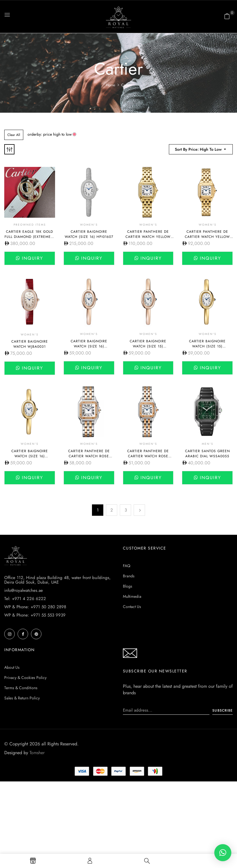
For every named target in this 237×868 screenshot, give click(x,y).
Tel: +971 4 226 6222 (25, 599)
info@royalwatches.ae (24, 590)
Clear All (14, 135)
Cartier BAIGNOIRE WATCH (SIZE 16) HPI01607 (89, 234)
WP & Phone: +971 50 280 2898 (35, 607)
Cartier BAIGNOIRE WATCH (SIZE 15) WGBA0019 (148, 346)
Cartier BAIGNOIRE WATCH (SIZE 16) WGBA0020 (89, 346)
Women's (89, 225)
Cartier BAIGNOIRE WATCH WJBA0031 (30, 344)
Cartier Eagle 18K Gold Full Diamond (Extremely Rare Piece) (30, 237)
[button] (227, 16)
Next (139, 510)
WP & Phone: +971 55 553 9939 (35, 615)
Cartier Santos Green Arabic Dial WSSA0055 (207, 454)
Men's (207, 444)
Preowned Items (30, 225)
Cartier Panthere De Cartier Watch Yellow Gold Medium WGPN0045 (148, 237)
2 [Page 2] (112, 510)
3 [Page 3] (126, 510)
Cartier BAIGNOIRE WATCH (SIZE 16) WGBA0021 (30, 456)
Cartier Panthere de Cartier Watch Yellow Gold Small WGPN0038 (207, 237)
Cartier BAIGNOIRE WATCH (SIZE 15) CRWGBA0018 (207, 346)
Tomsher (37, 753)
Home (111, 85)
